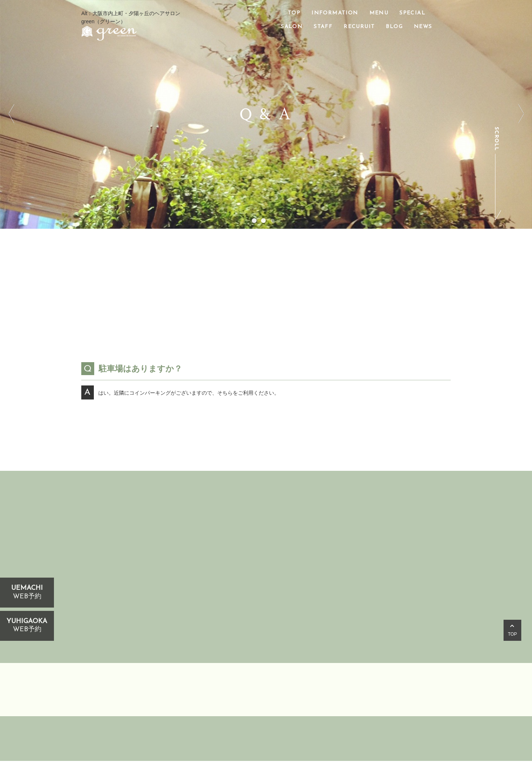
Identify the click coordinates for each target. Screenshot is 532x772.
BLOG (394, 27)
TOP (294, 13)
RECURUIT (359, 27)
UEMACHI (27, 593)
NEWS (423, 27)
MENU (379, 13)
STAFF (323, 27)
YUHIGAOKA (27, 626)
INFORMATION (335, 13)
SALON (292, 27)
